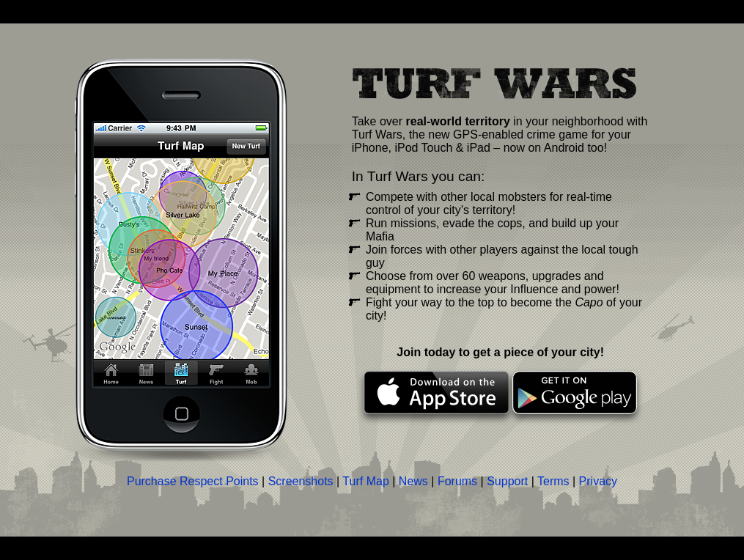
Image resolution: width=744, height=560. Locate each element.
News (413, 481)
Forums (457, 481)
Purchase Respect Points (193, 481)
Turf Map (365, 481)
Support (507, 481)
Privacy (598, 481)
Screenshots (301, 481)
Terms (553, 481)
